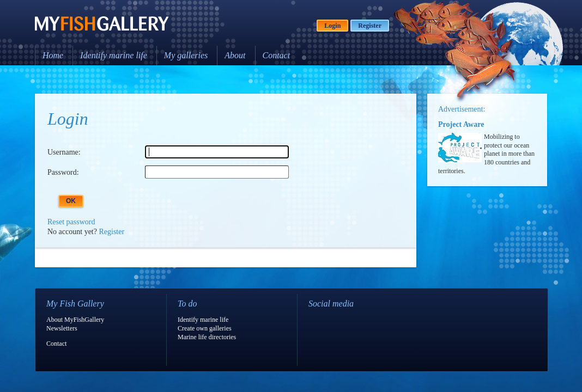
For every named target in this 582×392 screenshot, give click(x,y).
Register (370, 26)
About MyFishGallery (75, 320)
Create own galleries (205, 328)
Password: (63, 172)
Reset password (71, 222)
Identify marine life (114, 55)
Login (332, 26)
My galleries (186, 55)
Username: (64, 152)
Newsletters (62, 328)
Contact (277, 55)
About (235, 55)
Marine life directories (207, 337)
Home (53, 55)
